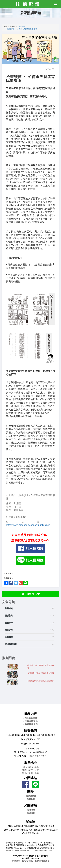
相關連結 (31, 778)
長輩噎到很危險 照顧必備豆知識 (41, 673)
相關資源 (31, 806)
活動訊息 (9, 630)
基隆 (37, 767)
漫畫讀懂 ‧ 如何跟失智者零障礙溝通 (22, 29)
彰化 (24, 773)
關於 (31, 792)
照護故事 (9, 623)
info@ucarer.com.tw (30, 744)
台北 (24, 767)
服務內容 (31, 714)
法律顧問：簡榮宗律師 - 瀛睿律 (31, 861)
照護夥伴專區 (11, 644)
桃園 (24, 770)
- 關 (31, 796)
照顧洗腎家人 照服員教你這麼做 (41, 681)
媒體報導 (9, 637)
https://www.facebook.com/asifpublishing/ (28, 525)
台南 (31, 773)
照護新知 (22, 26)
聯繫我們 (31, 731)
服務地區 (31, 763)
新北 (31, 767)
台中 (37, 770)
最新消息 (9, 608)
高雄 (37, 773)
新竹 (31, 770)
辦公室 (31, 821)
